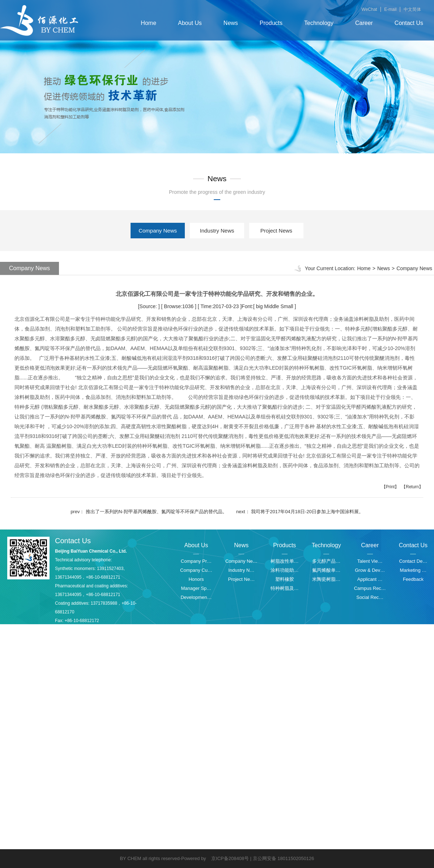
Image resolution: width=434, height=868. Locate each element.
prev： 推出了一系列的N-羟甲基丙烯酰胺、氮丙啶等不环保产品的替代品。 (149, 512)
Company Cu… (196, 570)
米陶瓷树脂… (326, 579)
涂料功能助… (285, 570)
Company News (158, 231)
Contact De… (413, 561)
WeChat (369, 9)
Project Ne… (241, 579)
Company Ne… (241, 561)
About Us (190, 23)
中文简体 (412, 9)
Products (271, 23)
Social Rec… (370, 597)
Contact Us (409, 23)
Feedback (413, 579)
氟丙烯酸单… (326, 570)
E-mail (390, 9)
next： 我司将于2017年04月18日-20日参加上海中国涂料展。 (300, 512)
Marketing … (413, 570)
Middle (271, 306)
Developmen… (196, 597)
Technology (319, 23)
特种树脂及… (285, 588)
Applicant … (370, 579)
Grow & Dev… (370, 570)
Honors (196, 579)
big (259, 306)
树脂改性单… (285, 561)
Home (148, 23)
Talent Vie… (370, 561)
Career (364, 23)
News (231, 23)
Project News (276, 231)
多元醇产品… (326, 561)
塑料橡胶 (285, 579)
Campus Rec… (370, 588)
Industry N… (241, 570)
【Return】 (412, 487)
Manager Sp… (196, 588)
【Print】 (390, 487)
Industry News (217, 231)
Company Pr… (196, 561)
